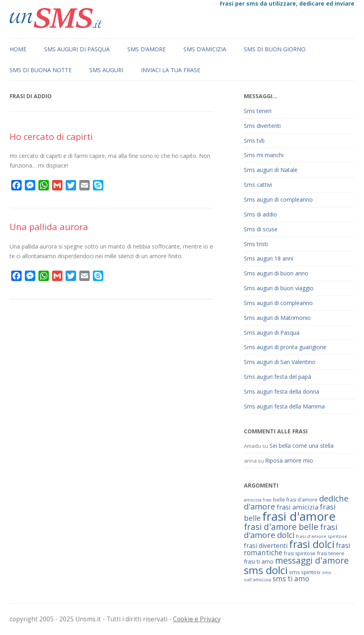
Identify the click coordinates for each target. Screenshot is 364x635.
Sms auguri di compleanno (278, 199)
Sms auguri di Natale (271, 170)
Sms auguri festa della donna (282, 391)
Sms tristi (256, 244)
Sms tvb (254, 141)
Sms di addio (260, 214)
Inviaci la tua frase (171, 70)
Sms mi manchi (264, 155)
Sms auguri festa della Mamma (284, 406)
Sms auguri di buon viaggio (279, 288)
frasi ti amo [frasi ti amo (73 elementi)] (259, 561)
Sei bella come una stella (302, 446)
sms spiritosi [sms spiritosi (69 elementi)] (305, 572)
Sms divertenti (262, 126)
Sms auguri (106, 70)
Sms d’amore (147, 49)
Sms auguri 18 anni (268, 258)
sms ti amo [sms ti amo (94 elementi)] (291, 579)
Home (18, 49)
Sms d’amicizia (205, 49)
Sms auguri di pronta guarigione (285, 347)
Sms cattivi (258, 185)
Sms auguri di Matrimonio (277, 318)
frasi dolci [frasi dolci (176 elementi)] (312, 544)
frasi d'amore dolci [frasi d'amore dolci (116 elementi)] (291, 531)
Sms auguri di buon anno (276, 273)
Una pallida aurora (49, 226)
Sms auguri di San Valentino (280, 362)
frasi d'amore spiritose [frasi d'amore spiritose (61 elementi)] (322, 536)
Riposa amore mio (289, 460)
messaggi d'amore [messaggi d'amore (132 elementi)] (312, 560)
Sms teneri (258, 111)
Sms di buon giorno (275, 49)
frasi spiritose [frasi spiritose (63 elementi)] (300, 553)
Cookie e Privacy (197, 619)
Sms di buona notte (41, 70)
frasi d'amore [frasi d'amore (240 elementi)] (299, 516)
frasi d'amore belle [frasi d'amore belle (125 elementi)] (281, 527)
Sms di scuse (261, 229)
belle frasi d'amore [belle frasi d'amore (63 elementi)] (295, 500)
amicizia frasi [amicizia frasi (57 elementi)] (258, 500)
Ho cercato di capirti (51, 136)
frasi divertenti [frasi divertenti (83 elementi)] (266, 546)
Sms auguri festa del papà (278, 377)
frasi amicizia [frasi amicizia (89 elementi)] (298, 507)
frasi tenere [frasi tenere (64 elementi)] (331, 553)
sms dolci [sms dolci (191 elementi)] (266, 570)
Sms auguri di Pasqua (77, 49)
